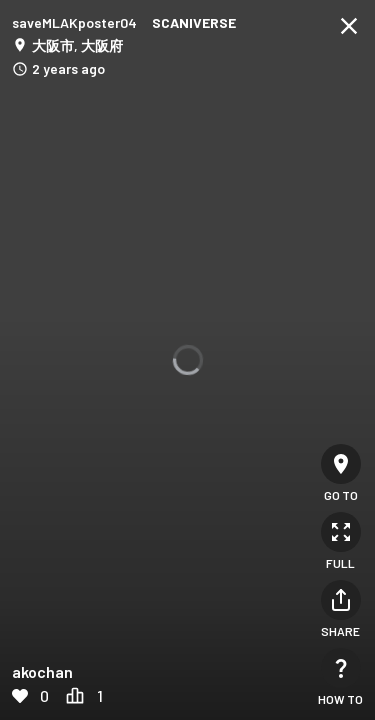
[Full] (341, 532)
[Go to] (341, 464)
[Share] (341, 600)
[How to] (341, 668)
